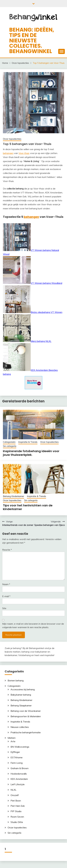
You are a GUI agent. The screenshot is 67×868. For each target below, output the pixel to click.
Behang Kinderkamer (14, 496)
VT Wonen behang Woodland (33, 283)
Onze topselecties (12, 139)
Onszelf (15, 795)
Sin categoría (10, 446)
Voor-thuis (24, 153)
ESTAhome (17, 757)
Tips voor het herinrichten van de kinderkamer (28, 507)
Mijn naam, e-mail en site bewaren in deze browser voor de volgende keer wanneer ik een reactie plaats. (33, 625)
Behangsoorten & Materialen (26, 716)
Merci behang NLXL (27, 341)
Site (4, 608)
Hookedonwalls (19, 774)
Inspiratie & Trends (28, 442)
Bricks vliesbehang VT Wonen (33, 312)
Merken (12, 738)
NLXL (13, 790)
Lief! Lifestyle (18, 784)
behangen (8, 153)
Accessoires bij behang (23, 689)
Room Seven (17, 817)
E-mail (6, 596)
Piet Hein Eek (18, 806)
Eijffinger (15, 752)
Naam (6, 584)
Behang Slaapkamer (21, 705)
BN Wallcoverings (20, 747)
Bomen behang (16, 680)
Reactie (7, 550)
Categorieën (9, 442)
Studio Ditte (17, 822)
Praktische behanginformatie (26, 732)
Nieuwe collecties (20, 727)
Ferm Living (17, 763)
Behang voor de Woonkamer (26, 711)
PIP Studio (16, 811)
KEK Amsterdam (19, 779)
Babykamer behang (21, 695)
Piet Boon (16, 801)
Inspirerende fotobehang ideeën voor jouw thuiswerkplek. (31, 453)
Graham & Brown (20, 768)
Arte (13, 741)
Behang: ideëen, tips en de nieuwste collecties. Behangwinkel (32, 40)
